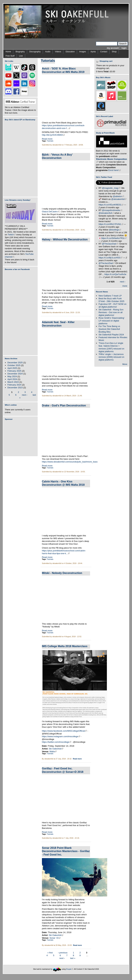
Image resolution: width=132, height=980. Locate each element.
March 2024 (13, 382)
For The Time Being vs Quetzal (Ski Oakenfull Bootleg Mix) (109, 329)
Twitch (12, 235)
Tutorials (50, 141)
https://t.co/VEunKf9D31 (111, 205)
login (124, 48)
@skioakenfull (119, 199)
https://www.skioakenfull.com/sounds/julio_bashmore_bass (70, 462)
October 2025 (14, 365)
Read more (47, 139)
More (125, 364)
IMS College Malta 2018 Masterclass (65, 646)
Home (8, 52)
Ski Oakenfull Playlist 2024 (111, 335)
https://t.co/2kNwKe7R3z (114, 238)
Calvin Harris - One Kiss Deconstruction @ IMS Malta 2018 (63, 483)
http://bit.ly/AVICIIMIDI (53, 135)
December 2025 (15, 363)
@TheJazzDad (110, 244)
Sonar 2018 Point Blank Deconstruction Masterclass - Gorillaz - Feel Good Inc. (66, 851)
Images (83, 52)
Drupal (70, 969)
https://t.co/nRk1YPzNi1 (111, 224)
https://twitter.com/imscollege (57, 742)
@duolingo (115, 230)
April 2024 (12, 379)
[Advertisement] (21, 438)
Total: (106, 71)
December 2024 (15, 374)
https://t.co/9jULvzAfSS (110, 258)
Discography (35, 52)
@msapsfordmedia (112, 210)
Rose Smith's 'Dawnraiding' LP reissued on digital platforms (111, 321)
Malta (53, 751)
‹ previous (63, 953)
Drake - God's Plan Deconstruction (64, 405)
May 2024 (12, 376)
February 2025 (14, 371)
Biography (20, 52)
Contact (104, 52)
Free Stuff (10, 56)
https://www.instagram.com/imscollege (61, 736)
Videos (58, 52)
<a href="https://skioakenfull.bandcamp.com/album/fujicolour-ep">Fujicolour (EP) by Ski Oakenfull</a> (19, 159)
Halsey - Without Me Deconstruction (65, 239)
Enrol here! (115, 170)
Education (70, 52)
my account (113, 48)
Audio (48, 52)
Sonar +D (55, 938)
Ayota (93, 52)
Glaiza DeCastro (51, 212)
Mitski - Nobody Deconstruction (62, 573)
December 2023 (15, 388)
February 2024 (14, 385)
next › (25, 395)
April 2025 (12, 368)
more (125, 286)
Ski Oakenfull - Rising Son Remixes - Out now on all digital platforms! (111, 312)
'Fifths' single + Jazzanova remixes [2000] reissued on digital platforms (111, 357)
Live (21, 56)
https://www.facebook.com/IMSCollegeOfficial (64, 731)
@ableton (118, 196)
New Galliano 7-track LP (110, 296)
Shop (114, 52)
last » (73, 958)
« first (50, 953)
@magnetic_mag (111, 188)
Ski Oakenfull (56, 749)
